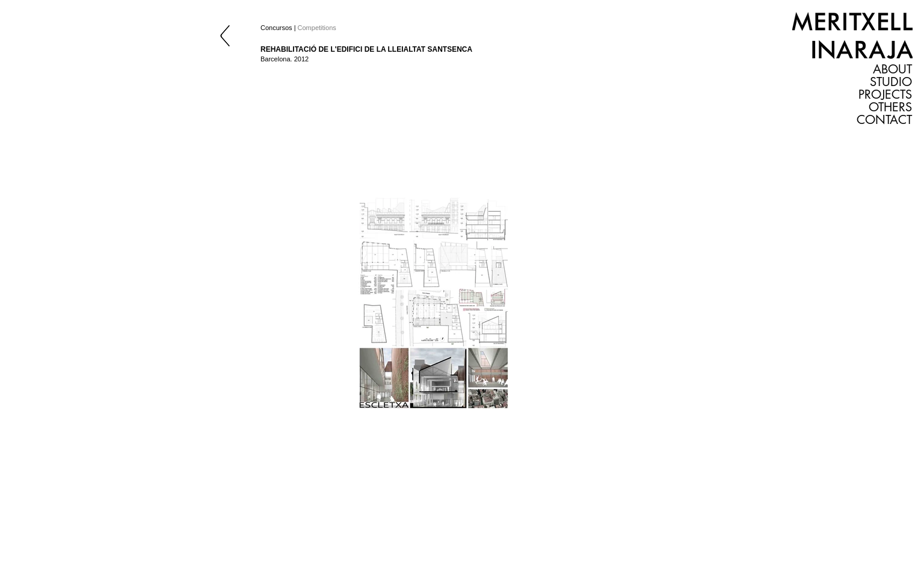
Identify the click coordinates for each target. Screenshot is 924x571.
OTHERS (890, 107)
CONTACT (884, 120)
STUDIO (891, 82)
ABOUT (892, 69)
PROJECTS (885, 95)
